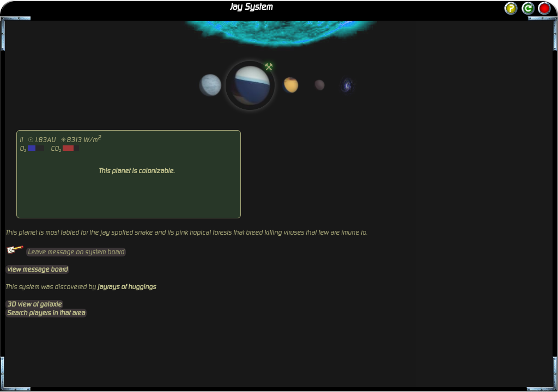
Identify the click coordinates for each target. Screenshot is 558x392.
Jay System (251, 7)
